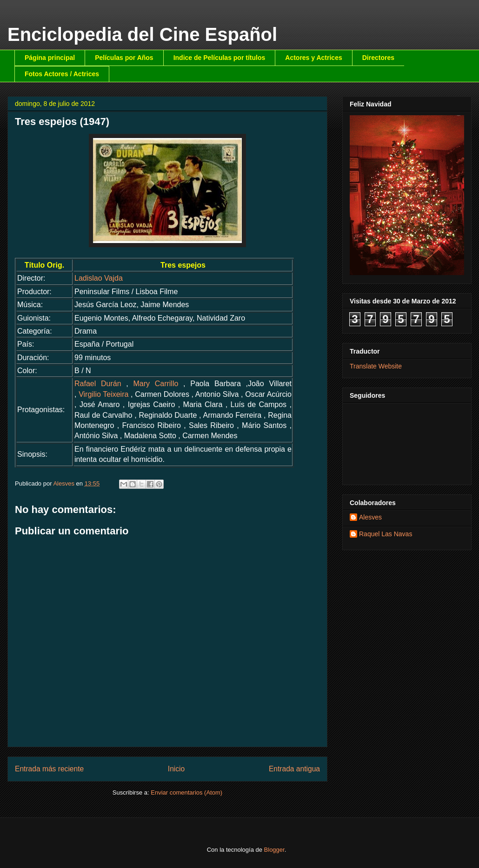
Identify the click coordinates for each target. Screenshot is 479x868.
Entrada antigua (294, 769)
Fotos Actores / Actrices (62, 74)
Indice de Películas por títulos (220, 58)
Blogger (274, 850)
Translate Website (376, 366)
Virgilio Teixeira (103, 394)
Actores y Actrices (313, 58)
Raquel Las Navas (386, 534)
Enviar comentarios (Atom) (186, 792)
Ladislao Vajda (99, 278)
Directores (378, 58)
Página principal (50, 58)
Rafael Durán (98, 384)
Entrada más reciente (49, 769)
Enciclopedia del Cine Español (142, 34)
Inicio (176, 769)
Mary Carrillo (156, 384)
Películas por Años (124, 58)
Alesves (370, 517)
